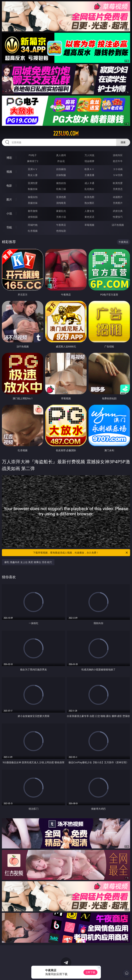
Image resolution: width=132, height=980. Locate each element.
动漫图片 (118, 197)
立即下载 (90, 972)
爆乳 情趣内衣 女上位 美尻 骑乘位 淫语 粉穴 (28, 562)
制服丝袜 (33, 189)
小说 (9, 213)
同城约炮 (33, 225)
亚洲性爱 (33, 183)
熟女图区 (89, 203)
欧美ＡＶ (89, 169)
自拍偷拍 (61, 169)
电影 (9, 186)
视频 (9, 172)
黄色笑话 (89, 217)
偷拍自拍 (61, 183)
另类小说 (61, 217)
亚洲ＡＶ (33, 169)
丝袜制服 (61, 175)
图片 (9, 199)
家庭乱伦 (61, 211)
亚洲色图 (61, 197)
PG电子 (33, 155)
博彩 (9, 158)
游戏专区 (118, 155)
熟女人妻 (33, 175)
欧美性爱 (118, 183)
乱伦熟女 (89, 189)
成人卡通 (89, 183)
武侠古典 (118, 211)
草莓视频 (89, 225)
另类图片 (118, 203)
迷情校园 (33, 217)
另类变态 (118, 189)
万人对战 (89, 155)
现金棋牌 (89, 161)
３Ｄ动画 (118, 169)
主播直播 (89, 175)
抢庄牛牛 (118, 161)
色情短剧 (61, 231)
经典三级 (61, 189)
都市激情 (33, 211)
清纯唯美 (61, 203)
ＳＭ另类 (118, 175)
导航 (9, 227)
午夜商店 (61, 225)
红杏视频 (33, 231)
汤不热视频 (118, 225)
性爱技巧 (118, 217)
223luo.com (66, 133)
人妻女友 (89, 211)
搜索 (123, 142)
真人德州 (61, 155)
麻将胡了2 (33, 161)
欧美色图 (89, 197)
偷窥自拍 (33, 197)
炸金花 (61, 161)
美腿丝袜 (33, 203)
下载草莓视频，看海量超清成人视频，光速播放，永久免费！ (81, 553)
